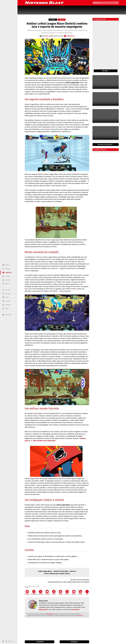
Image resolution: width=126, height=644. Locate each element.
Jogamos (53, 20)
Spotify (60, 592)
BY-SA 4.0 (80, 616)
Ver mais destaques (105, 144)
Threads (67, 592)
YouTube (47, 592)
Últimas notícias (100, 19)
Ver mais (106, 71)
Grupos (80, 592)
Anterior (40, 642)
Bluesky (74, 592)
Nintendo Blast (50, 614)
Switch (62, 20)
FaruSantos (76, 610)
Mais (87, 592)
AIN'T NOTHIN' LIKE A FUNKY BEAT (44, 441)
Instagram (34, 592)
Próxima (74, 642)
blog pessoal (43, 610)
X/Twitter (41, 592)
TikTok (54, 592)
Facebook (27, 592)
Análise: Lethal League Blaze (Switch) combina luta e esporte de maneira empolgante (57, 25)
